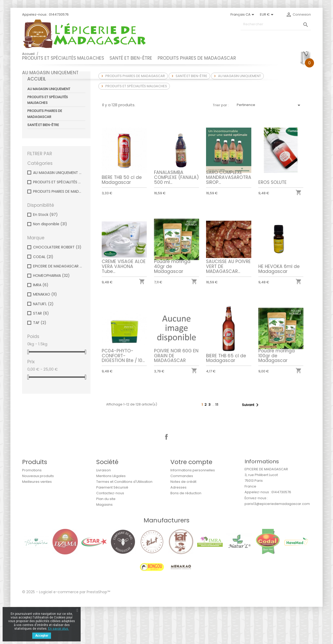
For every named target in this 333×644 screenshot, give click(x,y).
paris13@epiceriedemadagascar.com (277, 541)
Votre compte (191, 499)
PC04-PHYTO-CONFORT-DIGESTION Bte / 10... (123, 392)
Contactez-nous (110, 530)
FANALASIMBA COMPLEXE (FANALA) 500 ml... (176, 215)
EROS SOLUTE (273, 220)
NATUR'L (43, 341)
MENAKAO (45, 332)
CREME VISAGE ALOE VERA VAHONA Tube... (124, 303)
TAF (40, 360)
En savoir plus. (59, 629)
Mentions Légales (111, 513)
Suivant (251, 442)
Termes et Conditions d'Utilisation (124, 519)
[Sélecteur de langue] (243, 15)
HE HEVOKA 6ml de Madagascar (279, 305)
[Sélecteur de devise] (268, 15)
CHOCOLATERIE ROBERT (57, 284)
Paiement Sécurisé (112, 525)
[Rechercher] (276, 24)
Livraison (104, 507)
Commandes (182, 513)
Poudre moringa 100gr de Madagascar (277, 392)
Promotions (32, 507)
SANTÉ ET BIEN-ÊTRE (131, 58)
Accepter (42, 636)
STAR (41, 351)
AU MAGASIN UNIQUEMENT (50, 73)
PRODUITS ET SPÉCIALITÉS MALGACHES (63, 58)
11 (217, 442)
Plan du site (106, 536)
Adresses (178, 525)
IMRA (41, 322)
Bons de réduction (186, 530)
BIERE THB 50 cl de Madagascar (122, 217)
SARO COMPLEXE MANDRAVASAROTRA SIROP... (229, 215)
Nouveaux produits (38, 513)
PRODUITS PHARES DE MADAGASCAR (197, 58)
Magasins (104, 542)
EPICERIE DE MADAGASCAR (58, 303)
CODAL (43, 294)
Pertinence (269, 142)
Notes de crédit (183, 519)
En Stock (45, 252)
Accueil (37, 116)
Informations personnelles (193, 507)
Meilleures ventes (37, 519)
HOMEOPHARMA (51, 313)
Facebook (166, 474)
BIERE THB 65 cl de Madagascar (226, 395)
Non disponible (50, 261)
